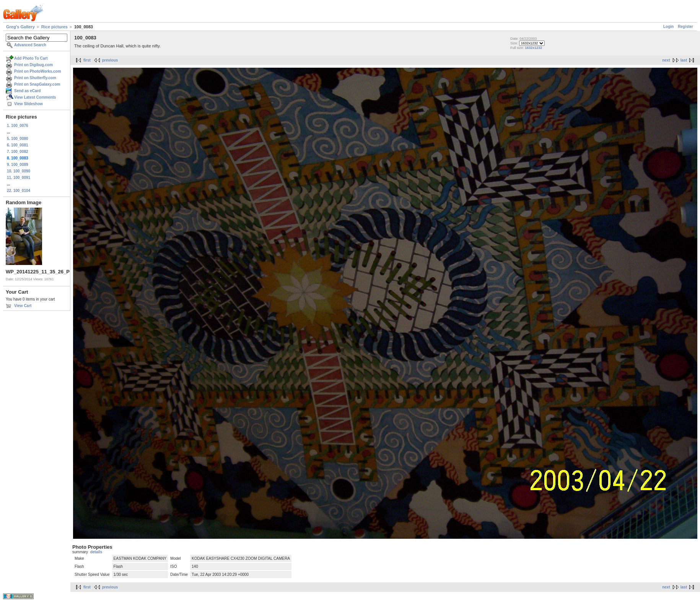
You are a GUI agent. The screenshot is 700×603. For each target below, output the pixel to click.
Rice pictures (55, 27)
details (96, 552)
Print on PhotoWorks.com (38, 71)
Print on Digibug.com (33, 65)
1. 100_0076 (18, 126)
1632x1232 (533, 48)
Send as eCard (27, 91)
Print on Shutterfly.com (35, 78)
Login (668, 27)
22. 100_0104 (19, 191)
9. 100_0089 (18, 165)
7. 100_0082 (18, 152)
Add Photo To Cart (31, 58)
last (684, 60)
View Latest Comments (35, 97)
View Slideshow (28, 104)
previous (110, 60)
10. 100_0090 (19, 171)
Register (685, 27)
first (87, 60)
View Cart (23, 306)
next (666, 60)
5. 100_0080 (18, 139)
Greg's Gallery (20, 27)
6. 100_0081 (18, 145)
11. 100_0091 (19, 178)
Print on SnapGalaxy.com (37, 84)
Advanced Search (30, 45)
